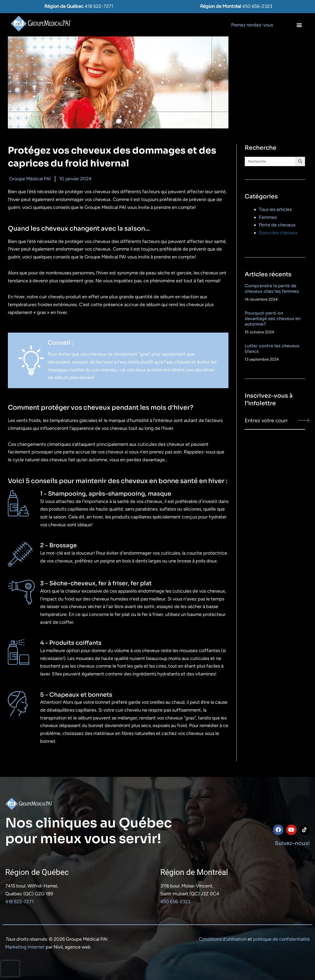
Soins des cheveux (278, 233)
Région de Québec (37, 872)
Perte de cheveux (277, 225)
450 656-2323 (257, 6)
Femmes (268, 217)
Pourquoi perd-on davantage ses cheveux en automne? (273, 319)
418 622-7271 (99, 6)
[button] (299, 25)
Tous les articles (275, 209)
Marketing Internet (25, 947)
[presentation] (10, 968)
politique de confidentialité (281, 939)
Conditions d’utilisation (223, 939)
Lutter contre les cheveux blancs (272, 349)
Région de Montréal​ (194, 872)
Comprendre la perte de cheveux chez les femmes (272, 289)
